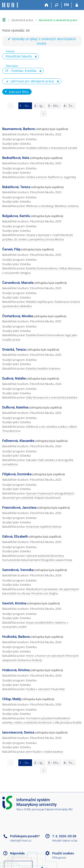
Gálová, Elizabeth (15, 537)
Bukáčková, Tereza (16, 187)
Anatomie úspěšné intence (44, 526)
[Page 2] (44, 114)
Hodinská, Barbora (16, 637)
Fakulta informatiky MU (59, 809)
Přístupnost (59, 858)
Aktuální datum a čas (65, 841)
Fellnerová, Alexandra (18, 441)
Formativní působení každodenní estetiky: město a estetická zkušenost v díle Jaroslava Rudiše (42, 720)
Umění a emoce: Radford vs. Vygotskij (51, 177)
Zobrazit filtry (16, 92)
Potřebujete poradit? (25, 836)
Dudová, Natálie (14, 378)
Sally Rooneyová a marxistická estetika (52, 397)
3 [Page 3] (54, 106)
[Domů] (46, 5)
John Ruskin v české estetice (44, 752)
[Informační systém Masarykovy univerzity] (10, 5)
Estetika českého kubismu (43, 368)
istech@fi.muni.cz (21, 841)
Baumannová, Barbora (18, 129)
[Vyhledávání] (57, 5)
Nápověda (17, 853)
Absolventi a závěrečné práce (58, 20)
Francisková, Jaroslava (19, 508)
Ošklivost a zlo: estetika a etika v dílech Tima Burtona (40, 429)
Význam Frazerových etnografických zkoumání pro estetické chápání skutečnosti (38, 496)
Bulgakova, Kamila (16, 216)
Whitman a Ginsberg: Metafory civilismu (52, 206)
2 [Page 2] (39, 106)
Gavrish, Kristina (14, 603)
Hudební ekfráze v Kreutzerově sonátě (52, 148)
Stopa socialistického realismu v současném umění (35, 625)
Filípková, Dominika (17, 474)
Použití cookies (63, 853)
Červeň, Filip (11, 249)
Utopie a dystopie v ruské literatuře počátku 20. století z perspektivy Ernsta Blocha (38, 237)
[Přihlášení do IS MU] (77, 5)
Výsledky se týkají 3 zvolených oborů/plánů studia (41, 41)
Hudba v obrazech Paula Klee (45, 689)
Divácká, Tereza (14, 350)
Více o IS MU (24, 809)
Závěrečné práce (22, 20)
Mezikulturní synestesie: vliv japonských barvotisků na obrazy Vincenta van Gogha (41, 591)
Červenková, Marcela (18, 283)
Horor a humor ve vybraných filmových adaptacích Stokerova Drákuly (40, 658)
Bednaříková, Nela (16, 158)
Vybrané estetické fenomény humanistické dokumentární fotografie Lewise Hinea (37, 558)
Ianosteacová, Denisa (18, 732)
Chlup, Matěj (12, 699)
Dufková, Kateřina (15, 407)
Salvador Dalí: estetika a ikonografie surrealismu (38, 462)
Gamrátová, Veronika (18, 570)
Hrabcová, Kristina (16, 670)
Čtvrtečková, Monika (18, 316)
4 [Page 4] (69, 106)
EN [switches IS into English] (67, 5)
